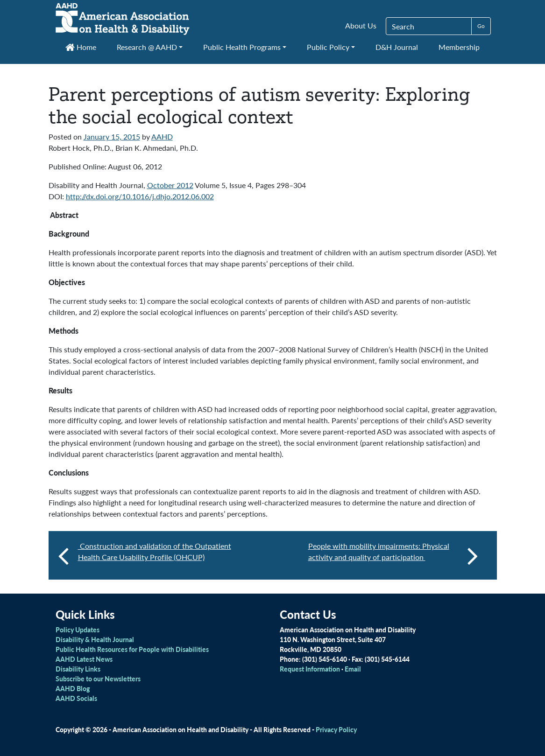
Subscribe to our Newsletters (98, 679)
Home (81, 47)
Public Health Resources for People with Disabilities (132, 649)
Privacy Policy (336, 729)
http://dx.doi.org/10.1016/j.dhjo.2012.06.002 (140, 196)
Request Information (310, 669)
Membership (459, 47)
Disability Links (78, 669)
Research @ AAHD (147, 47)
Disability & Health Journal (95, 639)
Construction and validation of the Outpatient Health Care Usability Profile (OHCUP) (155, 551)
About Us (361, 25)
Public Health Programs (242, 47)
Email (353, 669)
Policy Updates (78, 630)
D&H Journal (397, 47)
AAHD (162, 136)
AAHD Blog (73, 688)
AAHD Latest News (84, 659)
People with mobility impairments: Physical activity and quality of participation (393, 555)
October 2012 (170, 185)
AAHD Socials (76, 698)
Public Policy (328, 47)
